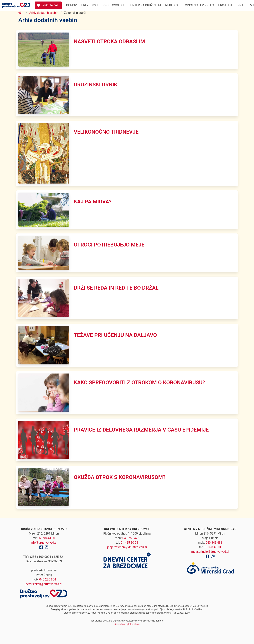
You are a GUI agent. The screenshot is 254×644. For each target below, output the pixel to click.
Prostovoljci (113, 5)
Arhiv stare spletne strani (127, 624)
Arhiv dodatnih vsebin (44, 13)
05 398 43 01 (213, 547)
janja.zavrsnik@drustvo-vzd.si (127, 547)
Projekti (225, 5)
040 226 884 (48, 579)
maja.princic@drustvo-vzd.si (210, 552)
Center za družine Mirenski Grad (155, 5)
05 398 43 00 (46, 538)
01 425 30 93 (129, 543)
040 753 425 (131, 538)
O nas (241, 5)
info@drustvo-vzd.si (44, 543)
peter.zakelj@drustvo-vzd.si (44, 584)
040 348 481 (214, 543)
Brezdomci (90, 5)
